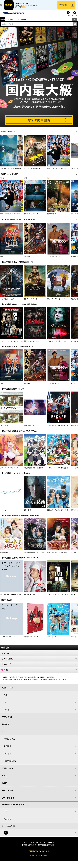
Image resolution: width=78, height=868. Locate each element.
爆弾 (2, 259)
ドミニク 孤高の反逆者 (32, 171)
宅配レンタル (10, 741)
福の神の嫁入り (6, 555)
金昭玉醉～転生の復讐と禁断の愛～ (59, 555)
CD (11, 22)
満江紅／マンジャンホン (32, 344)
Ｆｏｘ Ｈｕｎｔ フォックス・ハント (14, 344)
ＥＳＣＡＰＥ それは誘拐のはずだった (61, 428)
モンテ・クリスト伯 (30, 302)
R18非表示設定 (10, 763)
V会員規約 (12, 680)
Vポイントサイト (9, 800)
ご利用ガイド (8, 771)
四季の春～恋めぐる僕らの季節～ (58, 513)
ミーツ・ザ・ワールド (8, 639)
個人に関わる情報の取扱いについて (12, 682)
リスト (68, 18)
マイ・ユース (5, 513)
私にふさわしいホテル (31, 639)
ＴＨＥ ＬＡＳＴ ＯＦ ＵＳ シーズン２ (62, 597)
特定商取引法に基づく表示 (31, 682)
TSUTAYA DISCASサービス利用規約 (26, 680)
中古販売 (8, 756)
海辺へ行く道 (52, 639)
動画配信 (6, 727)
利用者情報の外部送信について (49, 682)
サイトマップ (62, 682)
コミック (20, 22)
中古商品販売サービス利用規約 (46, 680)
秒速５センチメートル (31, 216)
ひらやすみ (4, 428)
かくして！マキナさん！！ (9, 470)
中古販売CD (30, 22)
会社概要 (5, 680)
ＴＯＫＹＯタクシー (54, 259)
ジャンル (39, 656)
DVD (5, 22)
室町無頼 (27, 259)
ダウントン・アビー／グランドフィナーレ (14, 597)
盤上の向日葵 (52, 216)
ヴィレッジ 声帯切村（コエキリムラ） (61, 344)
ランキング (39, 667)
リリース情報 (39, 661)
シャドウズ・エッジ (7, 302)
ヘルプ (5, 778)
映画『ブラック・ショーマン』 (58, 171)
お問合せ (6, 786)
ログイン (75, 18)
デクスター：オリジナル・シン (34, 597)
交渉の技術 (27, 513)
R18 (74, 22)
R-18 (39, 672)
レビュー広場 (8, 793)
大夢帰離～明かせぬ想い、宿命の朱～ (36, 555)
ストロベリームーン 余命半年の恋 (12, 171)
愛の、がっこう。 (30, 428)
